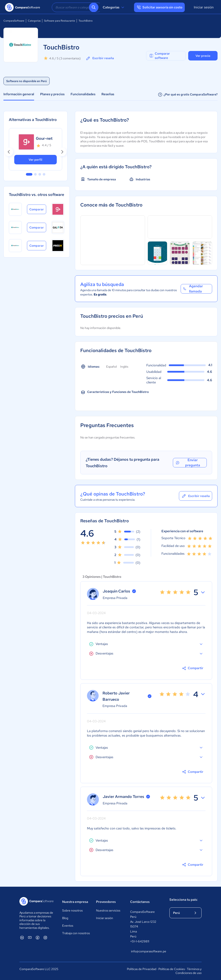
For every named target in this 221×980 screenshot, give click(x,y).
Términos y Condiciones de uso (189, 971)
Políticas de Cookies (172, 969)
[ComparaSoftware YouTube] (30, 937)
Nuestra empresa (75, 902)
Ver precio (203, 56)
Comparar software (159, 56)
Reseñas (108, 94)
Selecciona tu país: (184, 900)
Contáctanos (140, 902)
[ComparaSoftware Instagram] (45, 937)
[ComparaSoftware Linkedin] (22, 937)
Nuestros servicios (108, 910)
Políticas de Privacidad (142, 969)
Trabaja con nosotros (76, 933)
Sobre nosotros (72, 910)
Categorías (114, 7)
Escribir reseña (100, 58)
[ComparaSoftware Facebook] (38, 937)
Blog (65, 918)
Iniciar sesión (204, 7)
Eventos (68, 926)
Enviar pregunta (188, 463)
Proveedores (106, 902)
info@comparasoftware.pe (146, 951)
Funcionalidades (83, 94)
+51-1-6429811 (140, 941)
